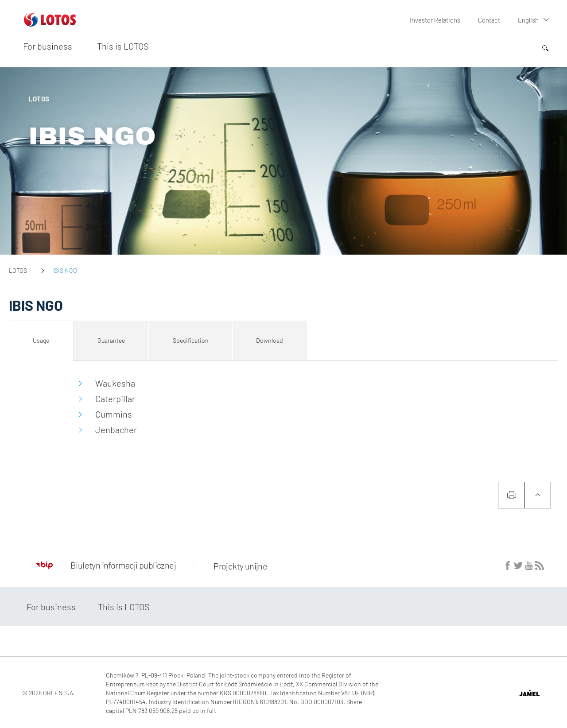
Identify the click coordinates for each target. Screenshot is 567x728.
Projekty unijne (238, 565)
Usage (41, 340)
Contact (490, 20)
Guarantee (111, 340)
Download (270, 340)
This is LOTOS (123, 46)
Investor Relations (436, 20)
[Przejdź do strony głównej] (50, 23)
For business (48, 46)
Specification (191, 340)
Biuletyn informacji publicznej (106, 565)
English (528, 20)
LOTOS (18, 270)
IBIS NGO (92, 136)
